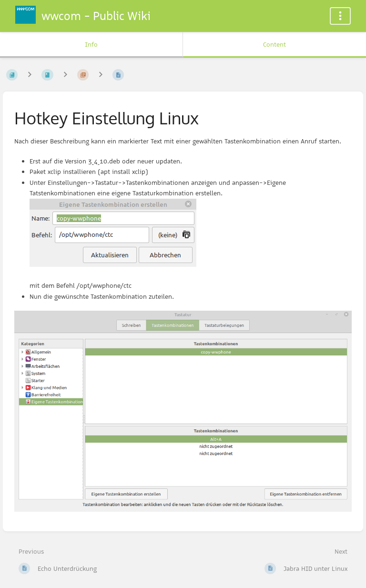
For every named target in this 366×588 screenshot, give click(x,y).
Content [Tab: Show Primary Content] (274, 44)
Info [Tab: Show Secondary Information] (91, 44)
